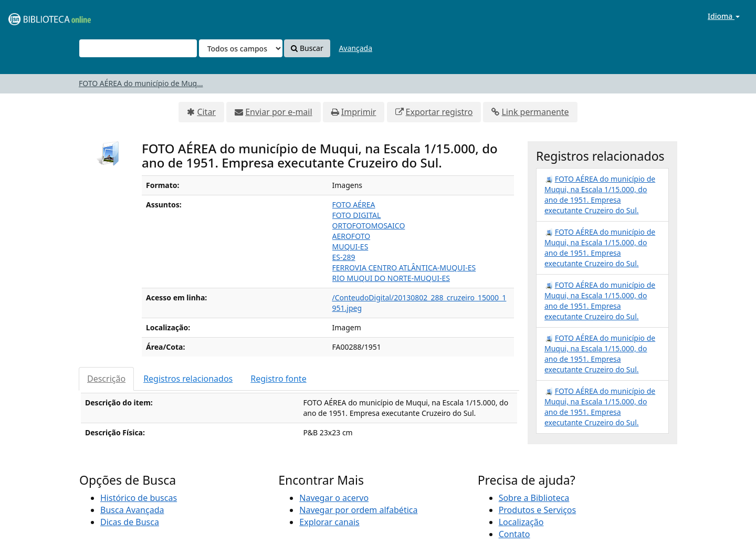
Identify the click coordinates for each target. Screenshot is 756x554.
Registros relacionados (188, 379)
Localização (521, 522)
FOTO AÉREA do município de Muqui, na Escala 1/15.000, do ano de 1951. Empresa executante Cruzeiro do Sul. (600, 195)
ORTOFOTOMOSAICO (369, 226)
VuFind (34, 16)
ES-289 (344, 257)
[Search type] (241, 48)
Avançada (355, 48)
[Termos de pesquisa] (138, 48)
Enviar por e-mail (279, 112)
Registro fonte (278, 379)
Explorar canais (329, 522)
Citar (206, 112)
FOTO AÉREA (354, 205)
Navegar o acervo (334, 498)
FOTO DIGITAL (357, 215)
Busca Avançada (132, 510)
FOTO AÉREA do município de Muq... (141, 83)
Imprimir (359, 112)
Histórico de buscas (139, 498)
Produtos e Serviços (538, 510)
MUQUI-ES (350, 247)
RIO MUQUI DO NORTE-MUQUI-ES (391, 278)
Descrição (106, 379)
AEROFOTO (351, 236)
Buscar (307, 48)
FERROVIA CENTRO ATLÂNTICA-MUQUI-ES (404, 268)
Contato (514, 534)
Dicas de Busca (130, 522)
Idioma (724, 16)
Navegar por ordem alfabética (358, 510)
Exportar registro (439, 112)
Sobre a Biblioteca (534, 498)
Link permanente (535, 112)
